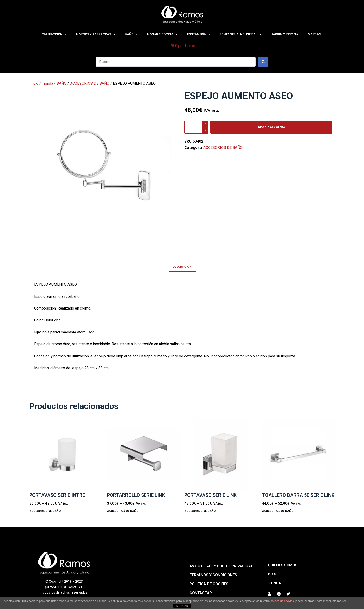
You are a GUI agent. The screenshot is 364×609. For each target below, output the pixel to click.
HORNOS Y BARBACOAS (96, 34)
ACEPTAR (182, 606)
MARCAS (314, 34)
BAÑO (131, 34)
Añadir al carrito (271, 127)
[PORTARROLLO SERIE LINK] (143, 454)
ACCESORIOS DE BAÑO (90, 83)
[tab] (182, 267)
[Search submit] (263, 62)
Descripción (182, 267)
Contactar (201, 593)
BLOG (273, 574)
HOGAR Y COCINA (162, 34)
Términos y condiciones (213, 575)
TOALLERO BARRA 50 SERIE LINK (298, 495)
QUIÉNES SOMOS (283, 565)
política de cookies (282, 601)
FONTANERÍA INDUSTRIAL (241, 34)
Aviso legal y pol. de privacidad (222, 566)
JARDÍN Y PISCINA (285, 34)
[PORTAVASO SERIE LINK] (221, 454)
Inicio (34, 83)
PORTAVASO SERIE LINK (211, 495)
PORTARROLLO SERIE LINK (136, 495)
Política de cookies (209, 584)
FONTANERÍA (199, 34)
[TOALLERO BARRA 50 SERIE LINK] (298, 454)
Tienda (47, 83)
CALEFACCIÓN (54, 34)
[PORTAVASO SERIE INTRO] (66, 454)
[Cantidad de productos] (196, 127)
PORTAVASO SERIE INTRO (58, 495)
